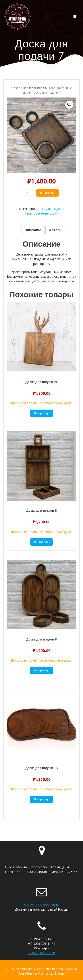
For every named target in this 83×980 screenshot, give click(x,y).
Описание (33, 230)
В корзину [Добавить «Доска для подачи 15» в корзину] (41, 799)
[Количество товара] (30, 193)
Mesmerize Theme (51, 973)
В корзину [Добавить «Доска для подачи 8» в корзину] (41, 670)
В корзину (47, 193)
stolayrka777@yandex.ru (42, 905)
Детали (55, 230)
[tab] (33, 230)
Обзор (16, 88)
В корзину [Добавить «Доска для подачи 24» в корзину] (41, 413)
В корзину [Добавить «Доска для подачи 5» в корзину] (41, 542)
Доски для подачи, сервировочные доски (42, 403)
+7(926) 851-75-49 (42, 953)
